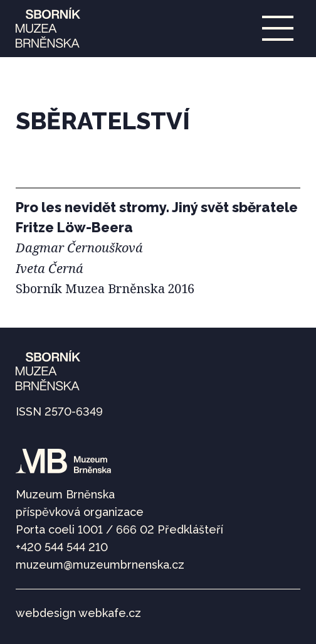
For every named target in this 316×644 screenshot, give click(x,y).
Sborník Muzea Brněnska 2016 (105, 288)
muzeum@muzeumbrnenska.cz (100, 565)
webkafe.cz (110, 613)
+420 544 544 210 (62, 547)
